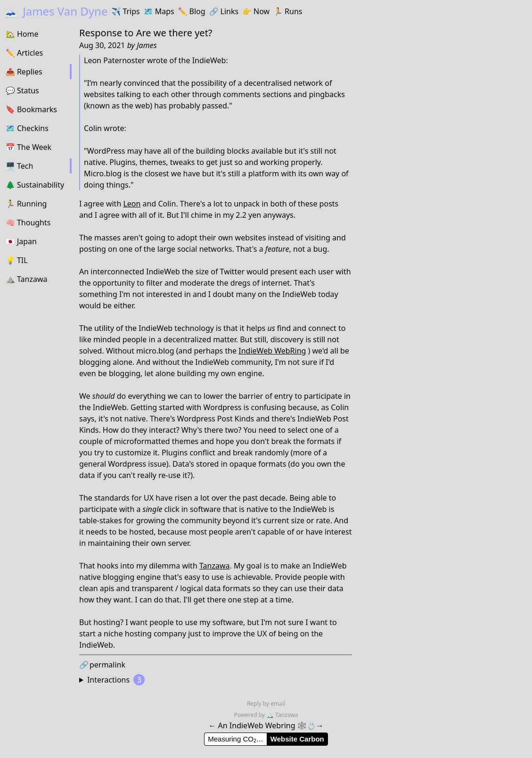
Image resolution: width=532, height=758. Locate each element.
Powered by (250, 715)
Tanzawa (215, 566)
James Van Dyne (56, 11)
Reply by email (266, 704)
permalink (102, 665)
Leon (132, 204)
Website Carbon (297, 739)
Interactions (116, 680)
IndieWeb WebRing (272, 351)
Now (256, 11)
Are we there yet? (174, 33)
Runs (288, 11)
